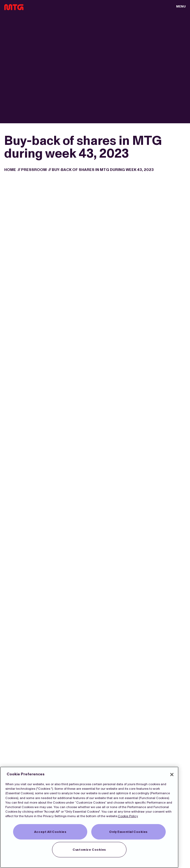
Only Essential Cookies (128, 832)
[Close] (172, 775)
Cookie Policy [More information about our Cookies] (128, 816)
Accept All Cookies (50, 832)
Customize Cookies (89, 850)
